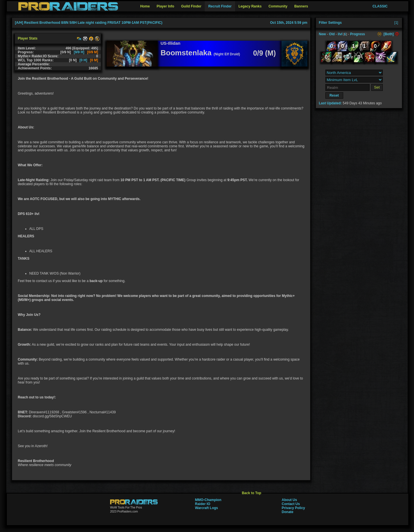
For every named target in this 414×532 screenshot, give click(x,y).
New (322, 34)
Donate (288, 512)
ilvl (340, 34)
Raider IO (203, 504)
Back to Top (251, 493)
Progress (358, 34)
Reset (334, 95)
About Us (289, 500)
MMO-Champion (208, 500)
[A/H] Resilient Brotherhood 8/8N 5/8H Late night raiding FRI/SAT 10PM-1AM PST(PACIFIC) (89, 23)
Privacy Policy (293, 508)
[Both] (389, 34)
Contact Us (291, 504)
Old (332, 34)
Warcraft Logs (206, 508)
